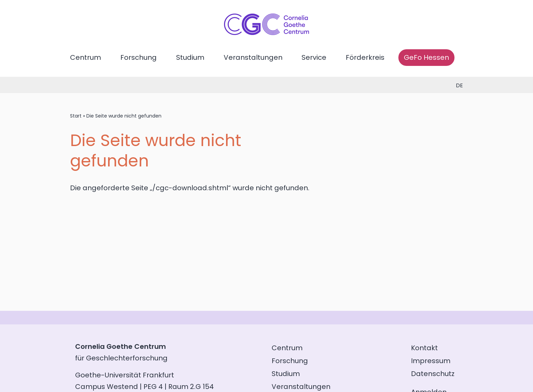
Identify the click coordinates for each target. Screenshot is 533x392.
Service (314, 57)
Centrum (85, 57)
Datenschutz (433, 374)
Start (76, 116)
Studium (190, 57)
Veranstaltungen (253, 57)
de (459, 85)
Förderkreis (365, 57)
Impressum (431, 361)
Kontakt (424, 348)
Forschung (139, 57)
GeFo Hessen (426, 57)
